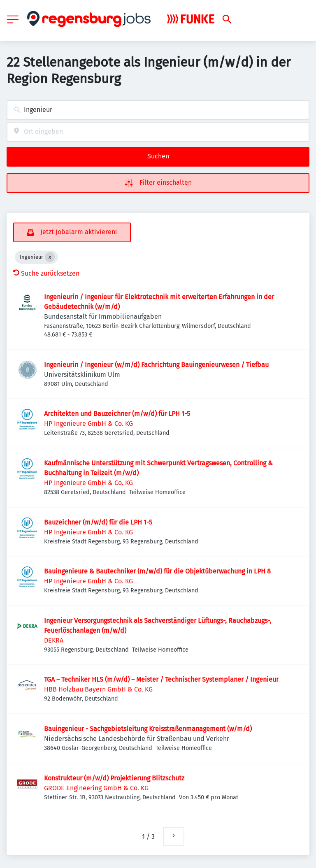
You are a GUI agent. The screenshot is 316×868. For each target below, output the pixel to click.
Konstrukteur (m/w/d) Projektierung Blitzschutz (114, 778)
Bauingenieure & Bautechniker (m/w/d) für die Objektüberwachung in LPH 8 (157, 571)
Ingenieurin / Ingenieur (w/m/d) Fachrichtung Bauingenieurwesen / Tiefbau (156, 365)
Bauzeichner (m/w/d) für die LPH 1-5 (98, 522)
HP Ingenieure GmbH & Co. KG (88, 424)
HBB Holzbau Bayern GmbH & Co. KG (98, 689)
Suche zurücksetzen (46, 273)
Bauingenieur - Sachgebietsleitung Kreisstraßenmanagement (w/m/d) (148, 729)
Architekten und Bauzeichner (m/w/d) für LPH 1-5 (117, 414)
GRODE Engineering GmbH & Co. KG (96, 788)
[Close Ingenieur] (50, 257)
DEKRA (54, 640)
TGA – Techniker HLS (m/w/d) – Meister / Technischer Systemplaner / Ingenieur (161, 679)
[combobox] (158, 110)
